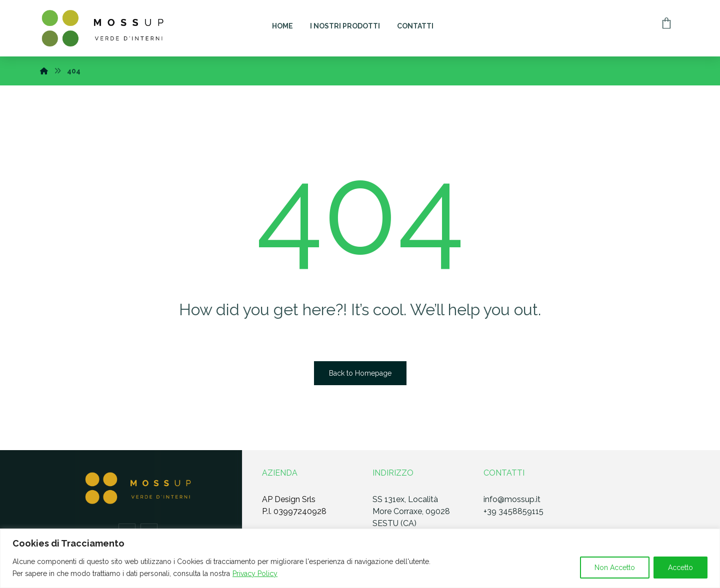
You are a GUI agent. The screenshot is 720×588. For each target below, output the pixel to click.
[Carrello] (666, 22)
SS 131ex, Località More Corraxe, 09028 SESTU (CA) (411, 511)
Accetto (680, 568)
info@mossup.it (512, 499)
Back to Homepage (360, 373)
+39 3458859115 (513, 511)
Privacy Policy (255, 574)
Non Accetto (615, 568)
